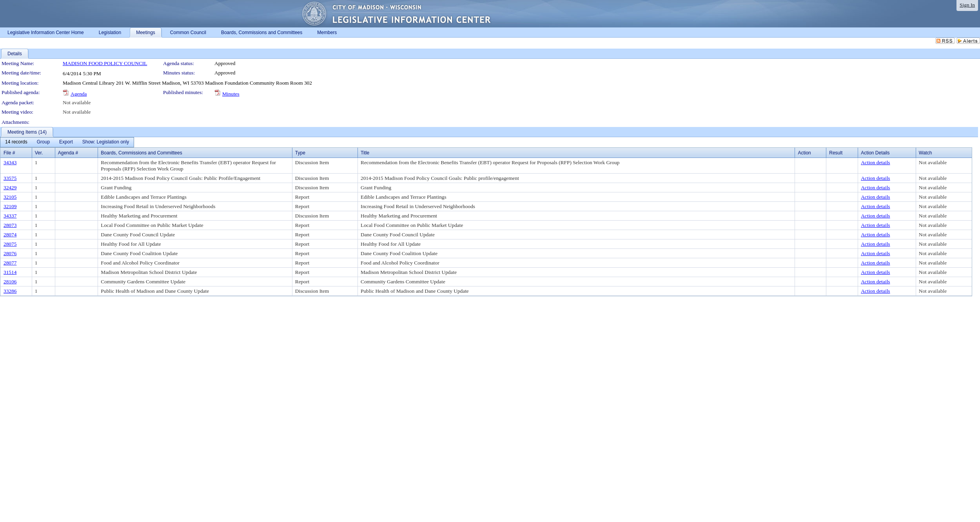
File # (9, 153)
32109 (10, 206)
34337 (10, 216)
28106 (10, 282)
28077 (10, 263)
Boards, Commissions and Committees (141, 153)
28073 (10, 225)
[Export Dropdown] (66, 142)
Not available (77, 102)
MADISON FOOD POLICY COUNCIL (105, 63)
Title (365, 153)
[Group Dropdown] (43, 142)
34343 (10, 162)
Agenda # (68, 153)
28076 (10, 253)
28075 (10, 244)
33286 (10, 291)
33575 (10, 178)
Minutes (231, 94)
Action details (875, 162)
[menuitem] (16, 142)
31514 (10, 272)
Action (804, 153)
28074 (10, 235)
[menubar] (67, 142)
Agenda (79, 94)
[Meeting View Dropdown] (106, 142)
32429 (10, 188)
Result (836, 153)
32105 (10, 197)
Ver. (39, 153)
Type (300, 153)
